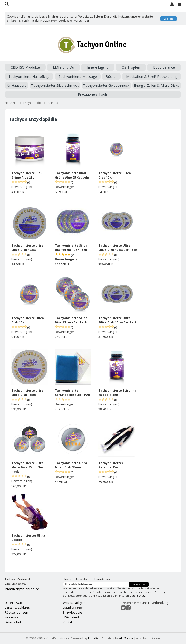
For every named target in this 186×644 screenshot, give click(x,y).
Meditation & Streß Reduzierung (151, 76)
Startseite (11, 103)
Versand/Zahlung (17, 608)
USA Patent (71, 617)
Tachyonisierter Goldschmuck (106, 85)
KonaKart (94, 638)
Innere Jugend (98, 67)
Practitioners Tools (93, 94)
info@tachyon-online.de (22, 589)
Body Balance (164, 67)
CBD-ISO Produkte (25, 67)
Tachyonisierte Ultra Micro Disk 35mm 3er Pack (27, 467)
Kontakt (68, 622)
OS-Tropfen (131, 67)
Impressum (13, 617)
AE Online (126, 638)
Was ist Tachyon (74, 603)
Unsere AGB (13, 603)
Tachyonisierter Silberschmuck (55, 85)
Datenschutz (138, 596)
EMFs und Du (63, 67)
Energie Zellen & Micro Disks (156, 85)
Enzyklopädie (33, 103)
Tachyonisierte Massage (78, 76)
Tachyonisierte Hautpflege (29, 76)
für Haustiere (16, 85)
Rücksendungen (16, 612)
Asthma (53, 103)
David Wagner (73, 608)
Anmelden (139, 584)
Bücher (111, 76)
